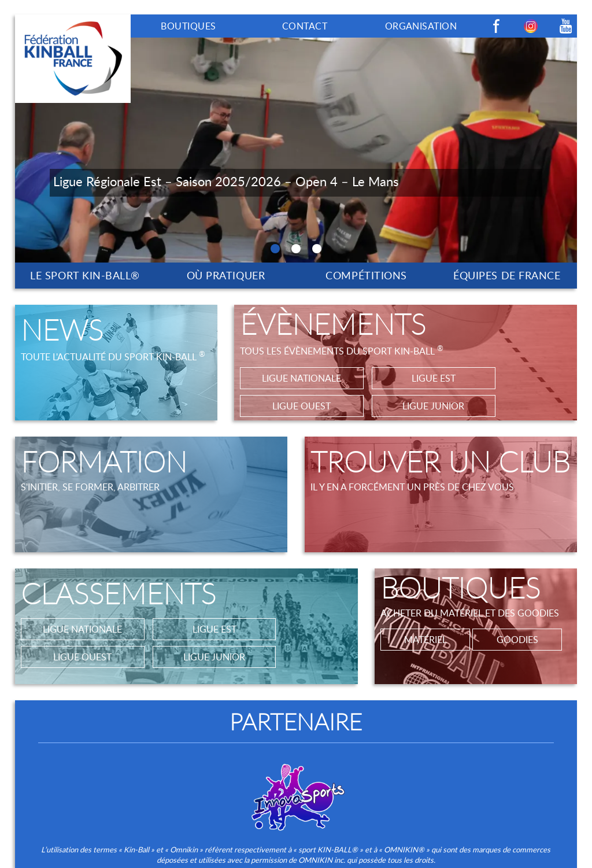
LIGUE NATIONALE (301, 378)
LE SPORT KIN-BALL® (85, 275)
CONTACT (305, 26)
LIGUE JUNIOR (433, 406)
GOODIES (517, 640)
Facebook (496, 26)
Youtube (565, 26)
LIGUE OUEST (301, 406)
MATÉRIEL (425, 640)
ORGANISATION (421, 26)
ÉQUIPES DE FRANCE (507, 275)
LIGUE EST (434, 378)
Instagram (531, 26)
